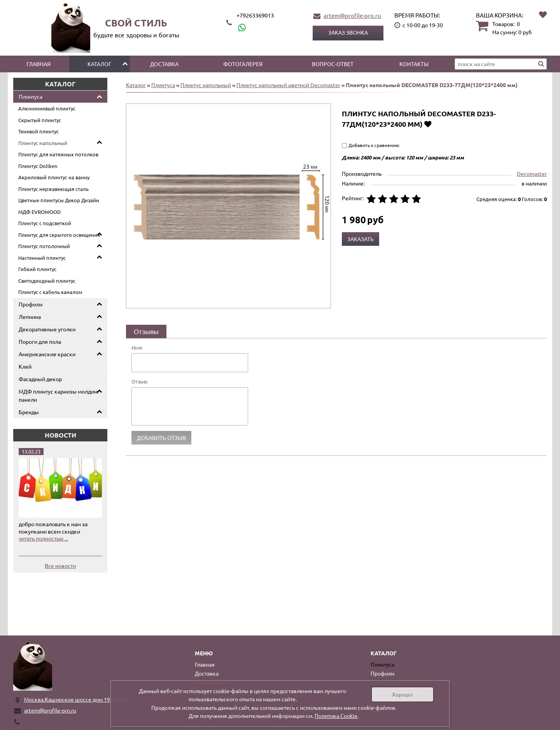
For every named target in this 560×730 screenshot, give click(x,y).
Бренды (29, 412)
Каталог (99, 64)
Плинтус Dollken (38, 166)
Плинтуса (31, 96)
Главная (38, 64)
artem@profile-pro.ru (352, 15)
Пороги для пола (40, 341)
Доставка (164, 64)
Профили (31, 304)
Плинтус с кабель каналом (50, 292)
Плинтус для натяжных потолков (58, 154)
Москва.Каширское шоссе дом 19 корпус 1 (79, 699)
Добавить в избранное (428, 124)
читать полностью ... (43, 538)
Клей (25, 366)
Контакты (414, 64)
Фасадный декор (40, 379)
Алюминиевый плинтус (47, 108)
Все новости (60, 565)
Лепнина (30, 317)
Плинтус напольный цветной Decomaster (288, 85)
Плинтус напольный (43, 143)
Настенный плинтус (42, 258)
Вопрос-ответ (333, 64)
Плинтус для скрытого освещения (59, 235)
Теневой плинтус (38, 131)
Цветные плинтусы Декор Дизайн (59, 200)
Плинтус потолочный (44, 246)
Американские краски (47, 354)
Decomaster (532, 173)
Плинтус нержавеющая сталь (53, 189)
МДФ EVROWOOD (39, 212)
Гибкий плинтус (37, 269)
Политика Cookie (336, 716)
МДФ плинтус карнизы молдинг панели (59, 395)
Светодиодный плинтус (47, 281)
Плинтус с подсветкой (45, 223)
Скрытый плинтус (40, 120)
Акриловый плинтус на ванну (54, 177)
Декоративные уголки (47, 329)
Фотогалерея (243, 64)
